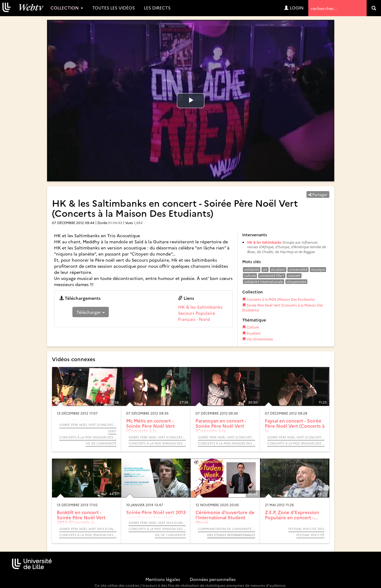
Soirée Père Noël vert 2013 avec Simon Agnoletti (156, 515)
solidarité (252, 269)
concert (294, 276)
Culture (251, 327)
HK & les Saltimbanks (200, 307)
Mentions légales (163, 579)
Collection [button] (67, 8)
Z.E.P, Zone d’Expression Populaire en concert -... (292, 515)
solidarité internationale (264, 282)
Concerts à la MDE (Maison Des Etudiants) (278, 299)
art (265, 269)
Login (294, 8)
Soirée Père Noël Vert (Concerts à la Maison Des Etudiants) (283, 308)
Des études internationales (231, 535)
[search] (374, 8)
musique (318, 269)
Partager (318, 194)
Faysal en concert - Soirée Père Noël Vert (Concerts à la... (295, 426)
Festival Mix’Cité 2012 (306, 529)
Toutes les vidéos (114, 8)
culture (250, 276)
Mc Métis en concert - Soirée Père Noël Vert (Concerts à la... (150, 426)
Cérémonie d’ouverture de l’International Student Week (225, 517)
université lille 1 (272, 276)
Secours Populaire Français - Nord (197, 316)
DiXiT (112, 431)
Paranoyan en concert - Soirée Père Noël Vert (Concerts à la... (221, 426)
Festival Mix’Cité (310, 535)
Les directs (157, 8)
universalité (298, 269)
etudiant (278, 269)
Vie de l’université (101, 443)
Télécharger (91, 312)
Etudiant (251, 333)
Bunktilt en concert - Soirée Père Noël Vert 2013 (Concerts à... (81, 517)
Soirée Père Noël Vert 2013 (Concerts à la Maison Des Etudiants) (88, 529)
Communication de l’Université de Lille (227, 529)
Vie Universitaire (258, 339)
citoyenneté (296, 282)
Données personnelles (213, 579)
